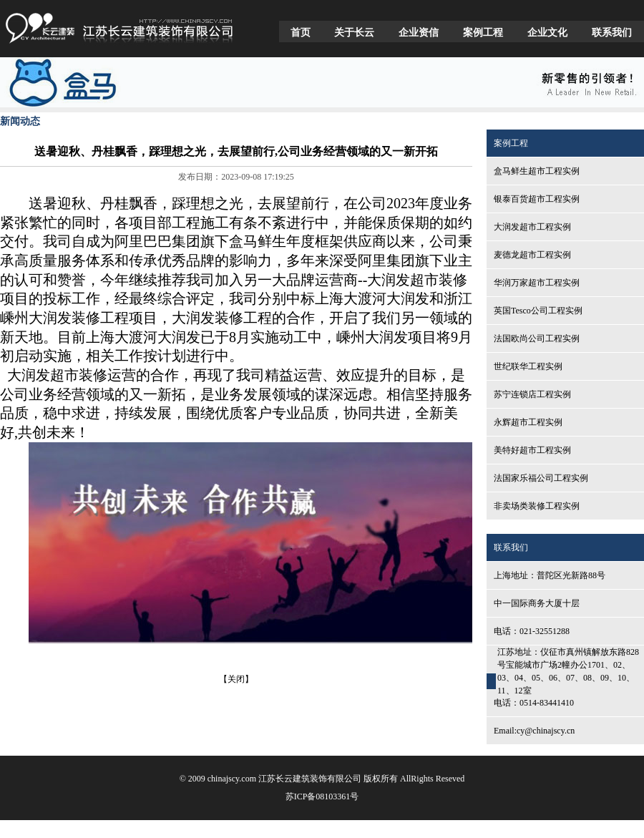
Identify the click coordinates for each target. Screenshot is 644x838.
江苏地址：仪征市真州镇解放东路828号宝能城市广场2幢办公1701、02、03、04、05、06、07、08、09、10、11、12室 (568, 671)
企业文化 (547, 33)
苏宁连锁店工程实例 (532, 394)
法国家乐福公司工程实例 (541, 478)
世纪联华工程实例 (528, 366)
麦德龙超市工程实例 (532, 255)
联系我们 (612, 33)
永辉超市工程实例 (528, 422)
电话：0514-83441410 (534, 703)
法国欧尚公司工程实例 (537, 338)
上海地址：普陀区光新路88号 (550, 575)
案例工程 (483, 33)
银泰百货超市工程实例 (537, 199)
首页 (301, 33)
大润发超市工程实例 (532, 227)
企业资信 (419, 33)
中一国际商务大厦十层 (537, 603)
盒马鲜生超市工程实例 (537, 171)
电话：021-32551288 (532, 631)
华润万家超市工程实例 (537, 283)
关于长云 (354, 33)
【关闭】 (236, 679)
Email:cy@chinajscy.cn (534, 731)
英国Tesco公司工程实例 (538, 311)
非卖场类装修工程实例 (537, 506)
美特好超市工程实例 (532, 450)
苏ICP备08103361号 (322, 796)
